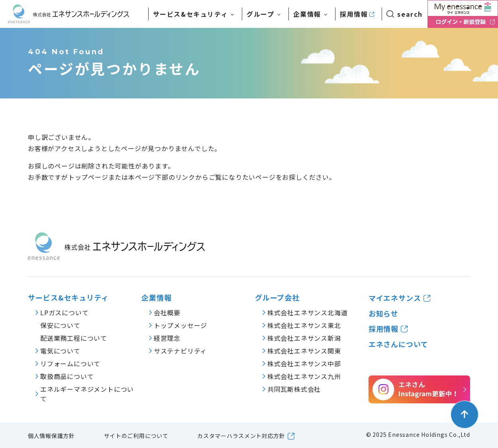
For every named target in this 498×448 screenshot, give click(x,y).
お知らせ (384, 313)
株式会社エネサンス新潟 (304, 338)
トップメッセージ (180, 325)
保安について (60, 325)
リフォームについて (70, 364)
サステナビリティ (180, 351)
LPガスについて (64, 312)
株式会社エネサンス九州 (304, 376)
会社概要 (167, 312)
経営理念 (167, 338)
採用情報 (354, 14)
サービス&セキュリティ (68, 298)
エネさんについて (398, 344)
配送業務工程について (74, 338)
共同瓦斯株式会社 (294, 389)
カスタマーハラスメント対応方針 (241, 436)
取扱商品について (67, 376)
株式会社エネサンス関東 (304, 351)
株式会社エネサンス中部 (304, 364)
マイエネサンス (395, 298)
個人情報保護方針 (51, 436)
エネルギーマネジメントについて (87, 394)
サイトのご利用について (136, 436)
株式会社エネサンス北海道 (308, 312)
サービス (191, 14)
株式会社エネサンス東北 (304, 325)
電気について (60, 351)
